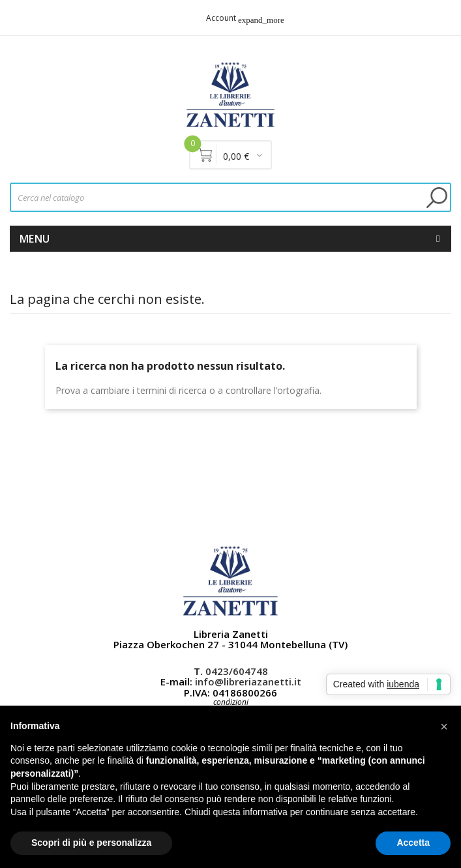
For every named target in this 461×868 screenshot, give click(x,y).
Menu (35, 239)
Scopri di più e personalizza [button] (91, 843)
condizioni (231, 702)
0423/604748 (237, 671)
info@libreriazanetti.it (248, 681)
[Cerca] (230, 197)
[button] (444, 726)
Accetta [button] (413, 843)
